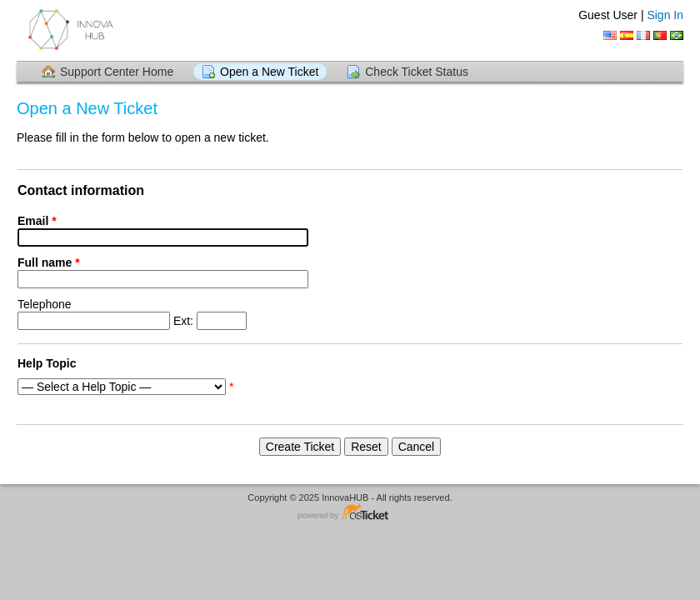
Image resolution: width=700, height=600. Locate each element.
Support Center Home (117, 72)
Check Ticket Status (417, 72)
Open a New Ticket (269, 72)
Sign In (665, 15)
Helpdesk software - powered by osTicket (350, 513)
